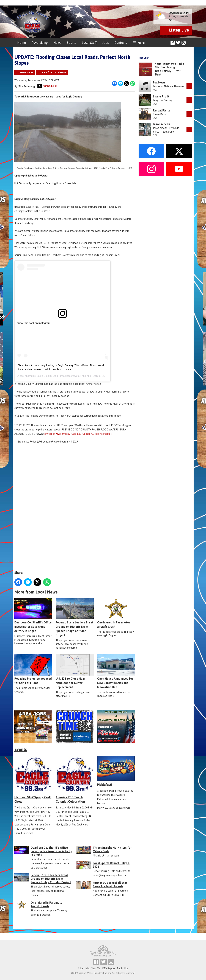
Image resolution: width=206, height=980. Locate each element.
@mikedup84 (47, 86)
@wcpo (48, 434)
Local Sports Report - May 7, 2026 (111, 865)
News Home (27, 72)
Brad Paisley (163, 71)
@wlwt (57, 434)
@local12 (76, 434)
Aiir (113, 973)
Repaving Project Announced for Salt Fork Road (33, 669)
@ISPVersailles (103, 434)
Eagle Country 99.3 (47, 376)
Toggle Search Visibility (190, 43)
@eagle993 (88, 434)
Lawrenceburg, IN (179, 13)
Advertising (40, 43)
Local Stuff (89, 43)
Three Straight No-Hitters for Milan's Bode (112, 849)
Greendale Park (122, 808)
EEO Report (109, 968)
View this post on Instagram (34, 323)
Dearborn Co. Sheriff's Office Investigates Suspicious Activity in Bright (33, 615)
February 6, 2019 (69, 442)
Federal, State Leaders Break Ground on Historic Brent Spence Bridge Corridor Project (75, 617)
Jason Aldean (161, 124)
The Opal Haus (80, 825)
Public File (123, 968)
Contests (121, 43)
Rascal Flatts (162, 110)
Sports (72, 43)
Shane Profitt (162, 96)
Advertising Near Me (89, 968)
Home (22, 43)
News (57, 43)
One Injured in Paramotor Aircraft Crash (116, 613)
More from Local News (54, 72)
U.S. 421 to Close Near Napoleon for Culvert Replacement (75, 671)
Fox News (159, 82)
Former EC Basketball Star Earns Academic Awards (110, 884)
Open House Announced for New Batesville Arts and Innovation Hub (116, 671)
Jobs (106, 43)
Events (21, 749)
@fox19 (66, 434)
